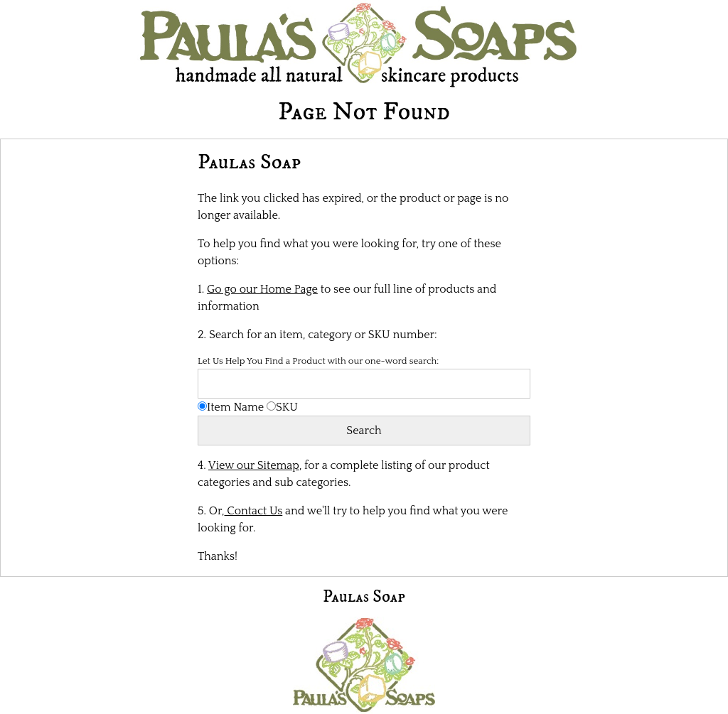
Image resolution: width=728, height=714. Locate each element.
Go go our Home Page (262, 289)
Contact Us (254, 511)
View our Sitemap (254, 465)
